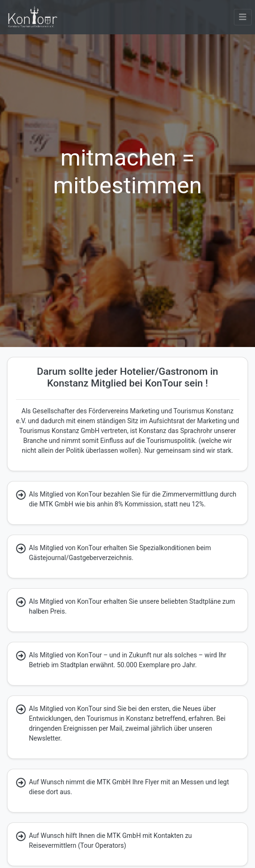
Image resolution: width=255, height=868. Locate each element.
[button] (243, 17)
